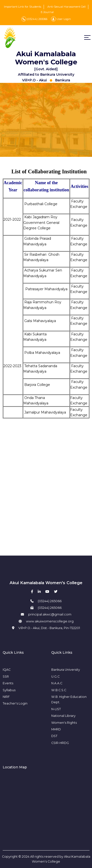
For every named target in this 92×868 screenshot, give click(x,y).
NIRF (6, 697)
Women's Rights (64, 723)
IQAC (7, 670)
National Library (63, 716)
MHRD (56, 729)
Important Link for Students (23, 7)
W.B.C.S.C (59, 690)
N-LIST (56, 709)
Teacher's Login (15, 703)
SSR (6, 677)
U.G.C (55, 677)
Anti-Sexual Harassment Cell (66, 7)
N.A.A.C (57, 683)
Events (8, 683)
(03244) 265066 (34, 19)
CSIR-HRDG (60, 743)
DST (54, 736)
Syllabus (9, 690)
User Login (61, 19)
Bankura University (66, 670)
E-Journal (47, 12)
